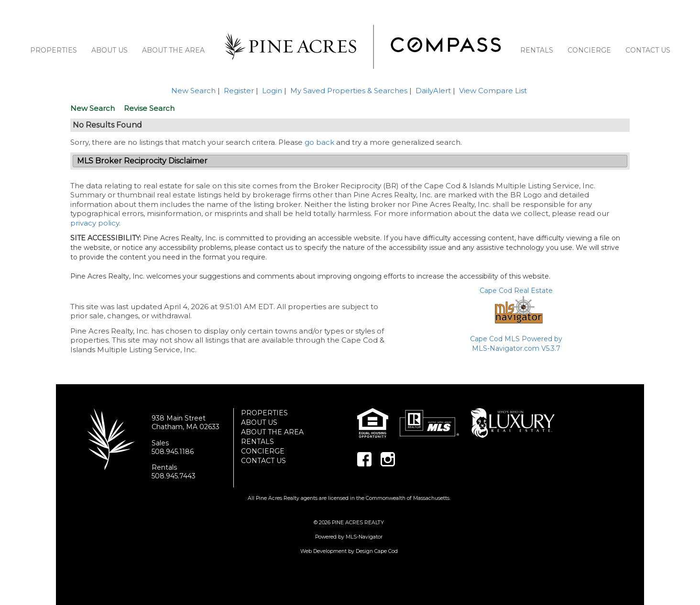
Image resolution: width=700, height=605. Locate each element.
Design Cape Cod (377, 551)
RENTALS (537, 50)
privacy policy (95, 223)
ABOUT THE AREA (173, 50)
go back (319, 142)
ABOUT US (109, 50)
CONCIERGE (589, 50)
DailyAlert (433, 91)
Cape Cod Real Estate (516, 291)
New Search (193, 91)
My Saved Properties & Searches (349, 91)
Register (239, 91)
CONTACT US (648, 50)
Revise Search (149, 108)
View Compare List (493, 91)
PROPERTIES (54, 50)
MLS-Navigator (364, 537)
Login (272, 91)
